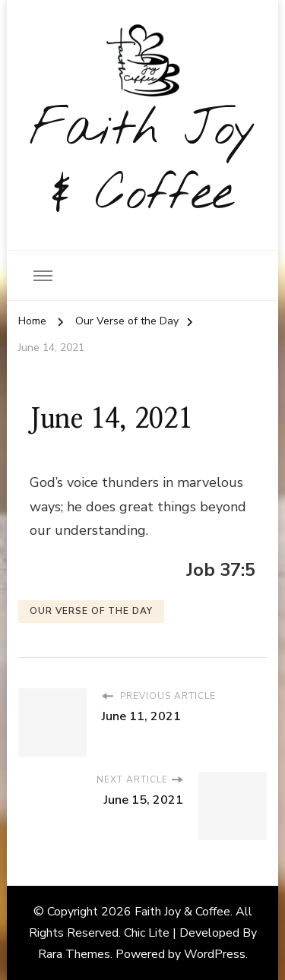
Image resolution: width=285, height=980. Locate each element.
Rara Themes (74, 954)
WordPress (215, 954)
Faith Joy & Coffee (143, 163)
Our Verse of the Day (91, 611)
